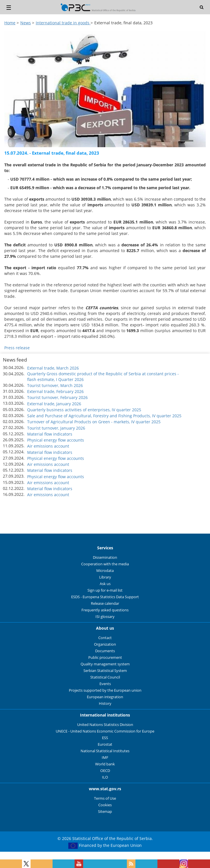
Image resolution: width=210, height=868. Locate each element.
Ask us (105, 584)
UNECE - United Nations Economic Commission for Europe (105, 731)
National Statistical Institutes (105, 751)
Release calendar (105, 603)
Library (105, 577)
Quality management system (105, 664)
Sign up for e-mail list (105, 590)
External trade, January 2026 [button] (54, 404)
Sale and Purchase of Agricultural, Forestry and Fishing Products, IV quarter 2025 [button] (104, 416)
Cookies (105, 805)
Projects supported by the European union (105, 690)
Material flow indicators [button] (50, 434)
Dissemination (105, 557)
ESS (105, 738)
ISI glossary (105, 617)
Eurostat (105, 744)
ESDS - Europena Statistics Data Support (105, 597)
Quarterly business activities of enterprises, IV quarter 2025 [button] (84, 410)
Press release (17, 348)
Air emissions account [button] (48, 446)
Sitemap (105, 812)
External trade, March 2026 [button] (53, 368)
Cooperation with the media (105, 564)
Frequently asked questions (105, 610)
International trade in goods (63, 23)
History (105, 704)
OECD (105, 771)
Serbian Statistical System (105, 671)
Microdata (105, 571)
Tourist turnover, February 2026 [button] (57, 397)
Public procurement (105, 658)
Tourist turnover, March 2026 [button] (55, 385)
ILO (105, 777)
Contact (105, 638)
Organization (105, 644)
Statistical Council (105, 677)
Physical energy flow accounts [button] (56, 440)
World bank (105, 764)
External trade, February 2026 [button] (55, 391)
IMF (105, 758)
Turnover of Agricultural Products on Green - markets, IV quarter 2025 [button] (94, 422)
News (26, 23)
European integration (105, 697)
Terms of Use (105, 798)
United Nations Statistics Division (105, 725)
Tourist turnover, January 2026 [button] (56, 428)
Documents (105, 651)
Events (105, 684)
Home (10, 23)
